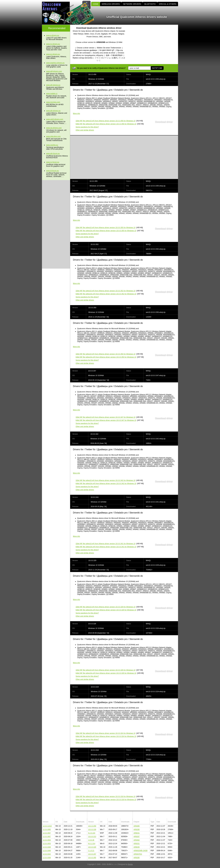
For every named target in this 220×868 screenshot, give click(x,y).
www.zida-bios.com (53, 136)
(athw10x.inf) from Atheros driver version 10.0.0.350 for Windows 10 (106, 357)
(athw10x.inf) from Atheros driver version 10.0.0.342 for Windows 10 (106, 484)
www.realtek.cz (52, 94)
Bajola (130, 864)
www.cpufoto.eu (52, 145)
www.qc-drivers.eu (53, 54)
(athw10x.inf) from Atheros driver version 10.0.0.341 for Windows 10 (106, 547)
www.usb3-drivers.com (55, 119)
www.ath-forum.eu (53, 154)
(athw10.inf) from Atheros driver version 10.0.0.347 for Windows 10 (106, 417)
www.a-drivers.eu (53, 35)
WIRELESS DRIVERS (111, 4)
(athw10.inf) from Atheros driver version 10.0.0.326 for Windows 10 (106, 670)
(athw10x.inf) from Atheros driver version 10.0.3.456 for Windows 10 (106, 124)
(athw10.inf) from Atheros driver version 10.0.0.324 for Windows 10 (106, 733)
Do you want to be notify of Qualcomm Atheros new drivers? (101, 68)
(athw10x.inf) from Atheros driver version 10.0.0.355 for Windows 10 (106, 231)
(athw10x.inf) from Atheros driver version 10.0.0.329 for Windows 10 (106, 610)
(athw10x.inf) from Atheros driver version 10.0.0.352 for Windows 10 (106, 294)
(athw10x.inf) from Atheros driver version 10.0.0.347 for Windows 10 (106, 420)
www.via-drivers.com (54, 128)
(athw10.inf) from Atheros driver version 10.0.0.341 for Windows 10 (106, 544)
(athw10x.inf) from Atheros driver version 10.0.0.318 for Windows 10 (106, 800)
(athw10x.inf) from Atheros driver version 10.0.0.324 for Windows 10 (106, 736)
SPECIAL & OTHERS (168, 4)
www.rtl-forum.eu (52, 171)
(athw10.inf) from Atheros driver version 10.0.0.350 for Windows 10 (106, 354)
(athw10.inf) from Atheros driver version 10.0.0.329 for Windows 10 (106, 607)
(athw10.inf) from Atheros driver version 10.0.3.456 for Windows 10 (106, 121)
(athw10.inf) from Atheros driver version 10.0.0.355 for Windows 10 (106, 228)
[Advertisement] (154, 44)
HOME (96, 4)
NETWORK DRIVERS (132, 4)
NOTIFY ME (157, 68)
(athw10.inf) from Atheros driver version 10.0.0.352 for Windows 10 (106, 291)
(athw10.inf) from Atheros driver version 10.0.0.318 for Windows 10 (106, 796)
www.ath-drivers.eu (53, 111)
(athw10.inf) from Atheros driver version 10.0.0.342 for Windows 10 (106, 480)
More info (76, 114)
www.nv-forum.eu (53, 162)
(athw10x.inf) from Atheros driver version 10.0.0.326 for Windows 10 (106, 673)
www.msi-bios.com (53, 102)
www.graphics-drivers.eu (55, 63)
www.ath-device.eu (53, 85)
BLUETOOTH (150, 4)
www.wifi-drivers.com (54, 71)
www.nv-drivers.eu (53, 44)
